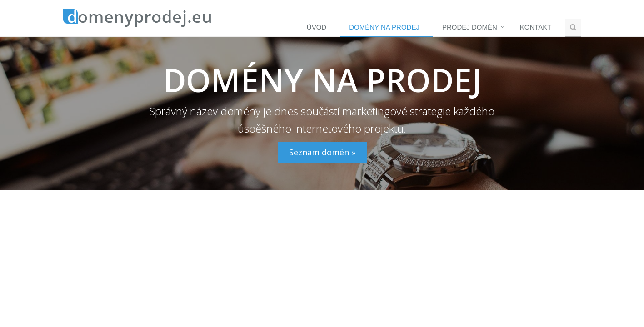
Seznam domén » (322, 152)
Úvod (317, 27)
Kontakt (536, 27)
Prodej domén (470, 27)
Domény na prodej (384, 27)
